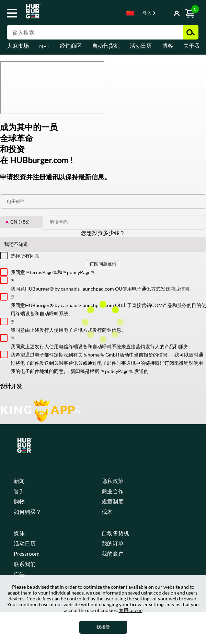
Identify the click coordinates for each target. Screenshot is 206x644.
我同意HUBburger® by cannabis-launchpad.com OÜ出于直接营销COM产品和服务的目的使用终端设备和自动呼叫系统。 (108, 305)
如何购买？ (27, 512)
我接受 (103, 627)
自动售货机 (106, 46)
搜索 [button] (191, 32)
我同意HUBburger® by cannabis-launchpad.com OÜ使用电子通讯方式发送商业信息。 (108, 284)
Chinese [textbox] (130, 13)
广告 (19, 574)
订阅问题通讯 (103, 264)
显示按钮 (162, 14)
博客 (168, 46)
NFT (44, 46)
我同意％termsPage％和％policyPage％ (53, 272)
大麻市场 (18, 46)
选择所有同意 (25, 256)
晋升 (19, 491)
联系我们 (25, 564)
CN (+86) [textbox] (17, 222)
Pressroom (27, 553)
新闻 (19, 481)
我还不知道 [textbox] (16, 244)
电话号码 (59, 222)
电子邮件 (16, 201)
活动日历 (141, 46)
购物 (19, 501)
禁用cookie (131, 610)
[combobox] (130, 14)
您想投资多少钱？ (103, 233)
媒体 (19, 533)
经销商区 (71, 46)
